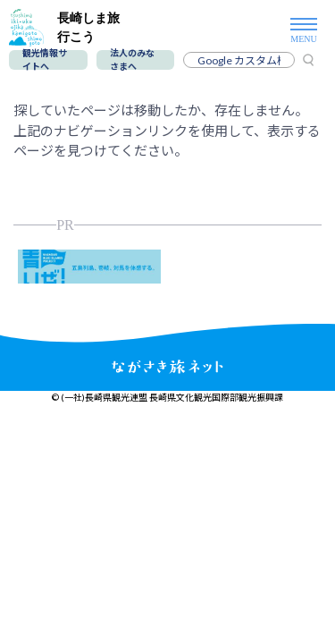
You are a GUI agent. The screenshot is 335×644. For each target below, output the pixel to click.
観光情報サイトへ (45, 60)
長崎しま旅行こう (64, 27)
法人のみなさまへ (132, 60)
